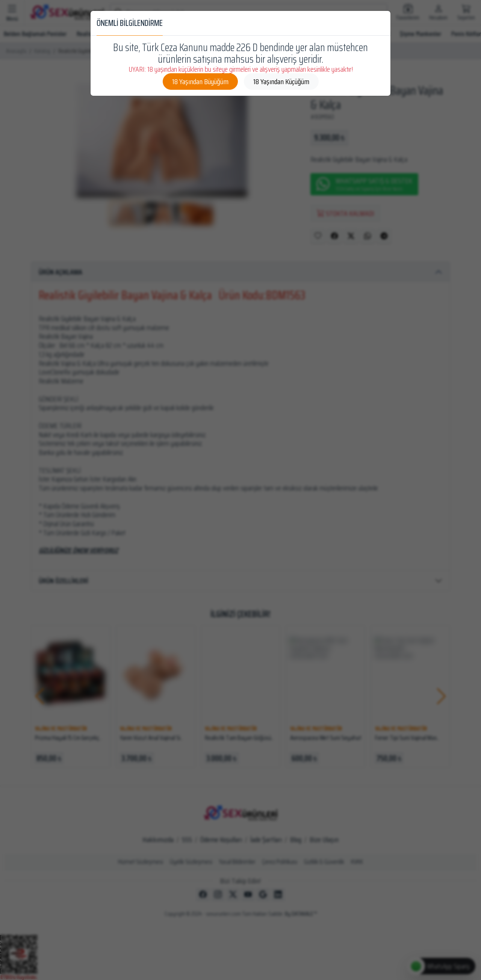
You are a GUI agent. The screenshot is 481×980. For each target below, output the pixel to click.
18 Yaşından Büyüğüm (200, 82)
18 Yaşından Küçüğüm (281, 82)
